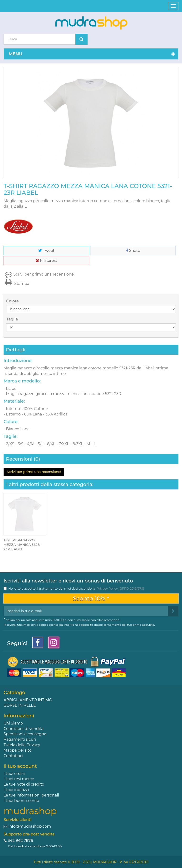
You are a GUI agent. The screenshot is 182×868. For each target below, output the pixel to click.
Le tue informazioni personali (31, 795)
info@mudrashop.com (30, 826)
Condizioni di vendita (24, 729)
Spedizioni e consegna (25, 734)
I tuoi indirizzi (16, 790)
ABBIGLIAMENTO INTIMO (28, 700)
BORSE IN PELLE (20, 705)
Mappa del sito (17, 750)
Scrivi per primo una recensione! (44, 274)
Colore (13, 301)
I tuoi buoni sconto (21, 801)
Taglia (12, 319)
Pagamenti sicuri (20, 739)
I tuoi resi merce (19, 779)
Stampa (16, 284)
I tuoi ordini (14, 774)
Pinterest (47, 260)
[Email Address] (86, 611)
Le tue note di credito (24, 784)
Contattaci (13, 756)
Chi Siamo (13, 723)
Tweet (46, 250)
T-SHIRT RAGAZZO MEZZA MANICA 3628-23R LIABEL (22, 545)
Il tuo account (20, 766)
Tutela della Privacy (22, 745)
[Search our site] (40, 39)
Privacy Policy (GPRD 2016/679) (120, 588)
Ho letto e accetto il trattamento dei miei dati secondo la (76, 588)
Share (133, 250)
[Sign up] (173, 611)
